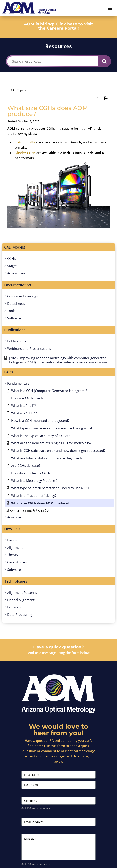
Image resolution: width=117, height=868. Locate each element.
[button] (102, 98)
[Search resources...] (53, 61)
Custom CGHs (24, 142)
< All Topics (18, 90)
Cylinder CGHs (25, 153)
